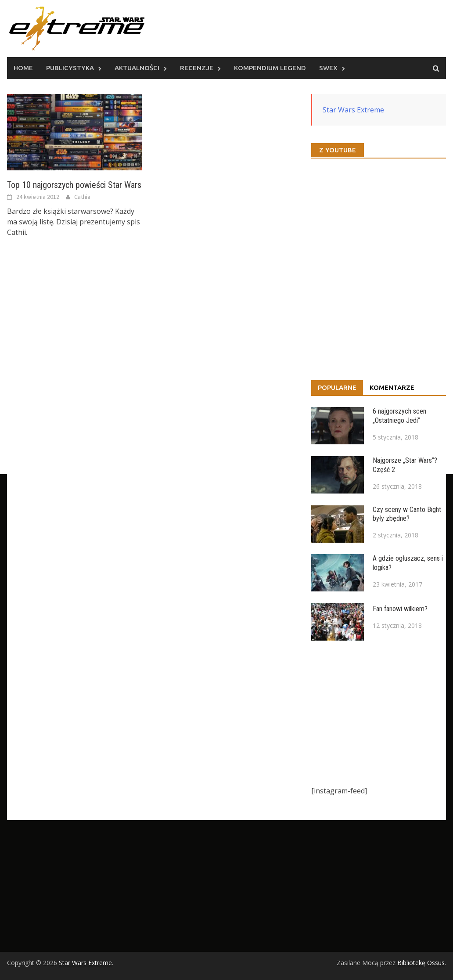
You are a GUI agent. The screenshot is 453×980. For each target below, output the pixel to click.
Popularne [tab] (337, 387)
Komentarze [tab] (392, 387)
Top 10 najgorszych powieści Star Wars (74, 185)
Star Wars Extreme (353, 110)
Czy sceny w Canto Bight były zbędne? (407, 514)
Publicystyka (70, 68)
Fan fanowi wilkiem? (400, 609)
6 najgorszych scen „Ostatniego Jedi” (399, 416)
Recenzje (197, 68)
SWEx (328, 68)
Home (23, 68)
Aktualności (137, 68)
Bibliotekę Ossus (421, 963)
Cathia (82, 197)
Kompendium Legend (270, 68)
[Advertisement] (379, 713)
